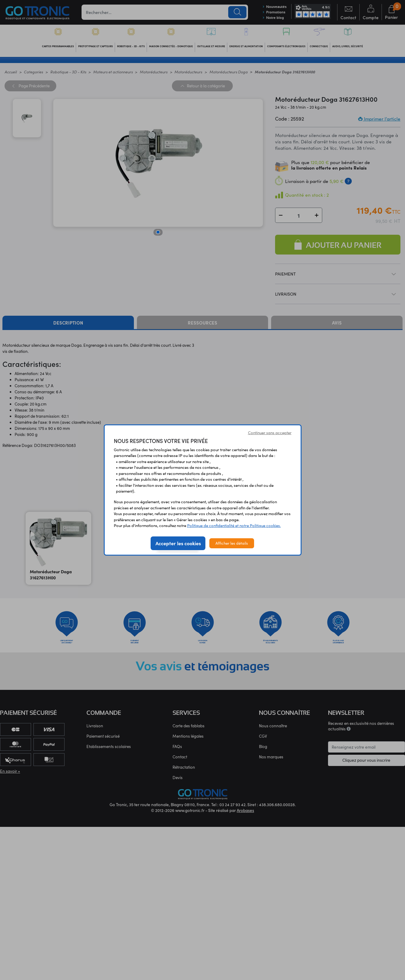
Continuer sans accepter (270, 433)
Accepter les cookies (178, 543)
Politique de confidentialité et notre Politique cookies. (234, 525)
